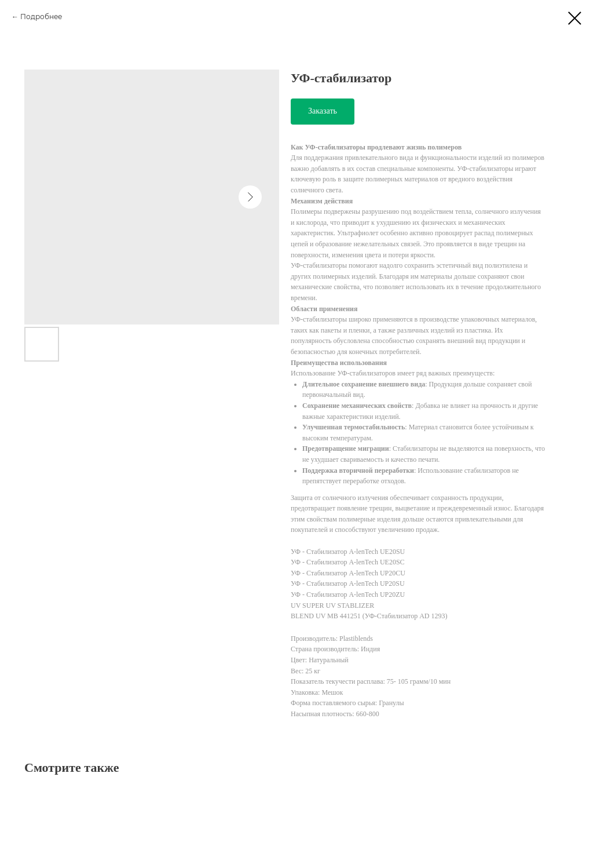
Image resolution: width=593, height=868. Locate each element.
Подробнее (41, 17)
